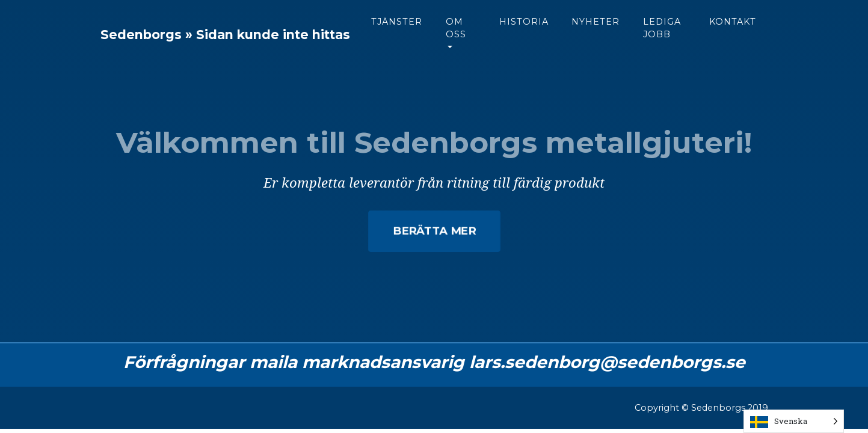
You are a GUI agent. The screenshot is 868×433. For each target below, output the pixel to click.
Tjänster (477, 31)
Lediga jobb (732, 37)
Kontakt (798, 31)
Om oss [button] (536, 37)
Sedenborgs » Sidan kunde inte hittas (265, 44)
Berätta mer (434, 231)
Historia (594, 31)
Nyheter (666, 31)
